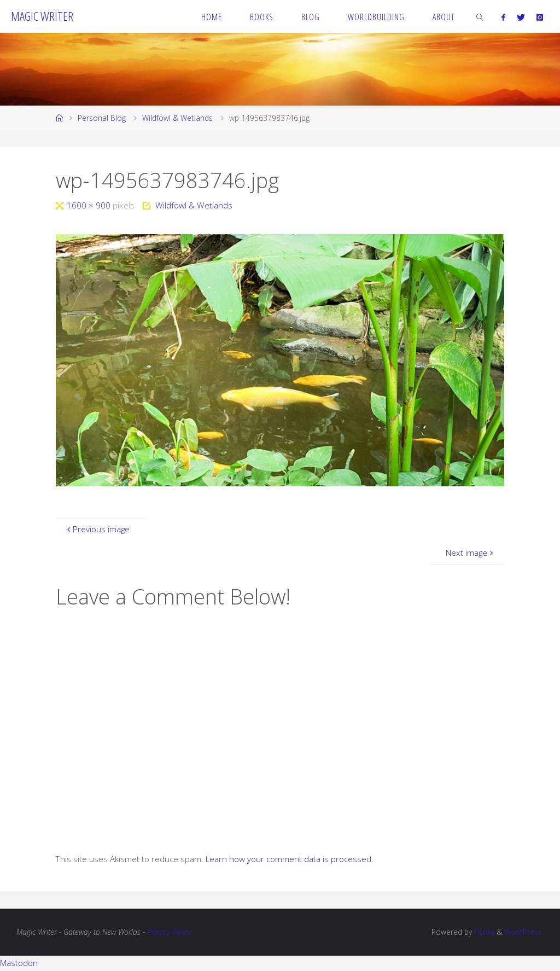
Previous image (97, 529)
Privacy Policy (169, 932)
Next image (471, 553)
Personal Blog (102, 118)
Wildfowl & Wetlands (177, 118)
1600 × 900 (90, 205)
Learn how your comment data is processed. (290, 859)
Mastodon (19, 963)
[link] (480, 16)
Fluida (483, 932)
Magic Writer (42, 16)
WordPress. (524, 932)
